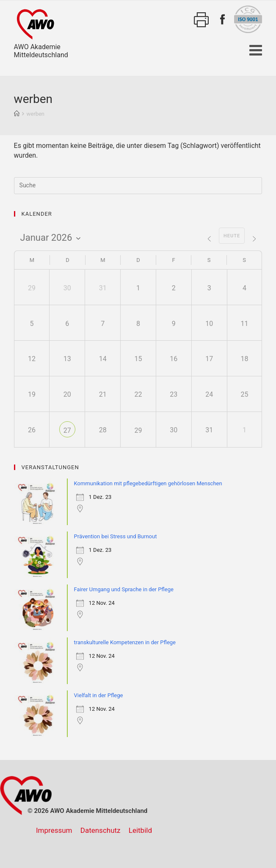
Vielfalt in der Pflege (99, 695)
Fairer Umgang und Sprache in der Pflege (124, 589)
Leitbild (140, 830)
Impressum (54, 830)
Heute (232, 236)
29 (138, 430)
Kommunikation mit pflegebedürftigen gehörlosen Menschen (148, 483)
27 (67, 430)
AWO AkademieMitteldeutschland (41, 32)
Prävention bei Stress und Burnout (116, 536)
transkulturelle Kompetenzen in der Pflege (125, 642)
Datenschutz (101, 830)
